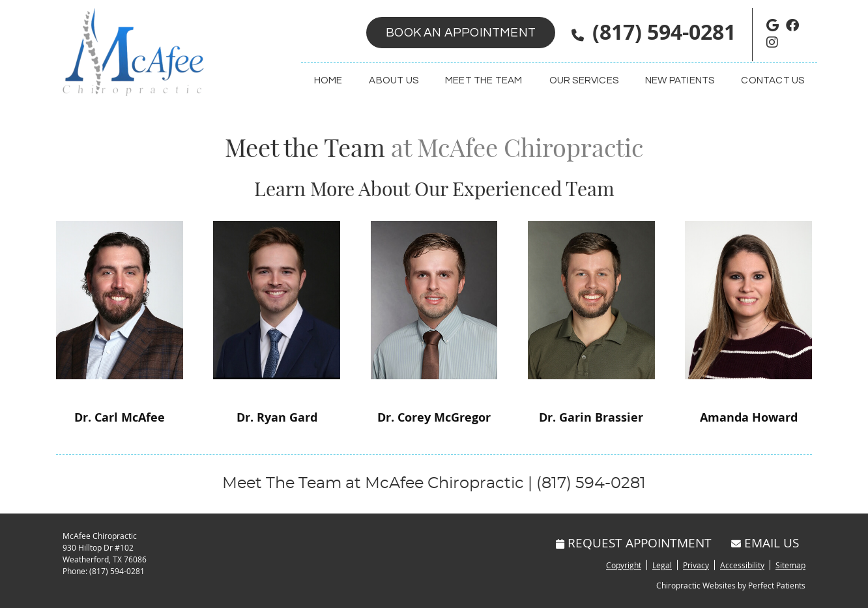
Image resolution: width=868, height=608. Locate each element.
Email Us (765, 543)
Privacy (696, 565)
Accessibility (742, 565)
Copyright (624, 565)
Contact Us (773, 80)
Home (328, 80)
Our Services (584, 80)
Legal (662, 565)
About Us (394, 80)
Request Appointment (634, 543)
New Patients (680, 80)
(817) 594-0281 (664, 32)
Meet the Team (484, 80)
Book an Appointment (461, 33)
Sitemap (790, 565)
